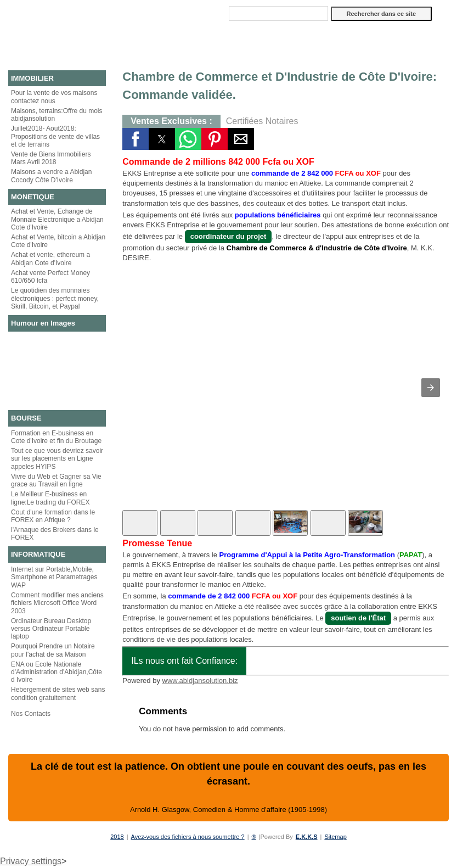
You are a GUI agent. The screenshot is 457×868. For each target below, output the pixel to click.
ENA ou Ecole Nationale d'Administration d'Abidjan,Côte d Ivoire (57, 672)
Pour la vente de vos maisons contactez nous (54, 97)
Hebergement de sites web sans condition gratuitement (58, 693)
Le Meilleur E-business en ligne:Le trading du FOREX (50, 498)
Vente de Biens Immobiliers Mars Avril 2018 (51, 158)
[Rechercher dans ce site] (278, 13)
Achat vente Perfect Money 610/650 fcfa (50, 277)
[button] (136, 139)
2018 (117, 837)
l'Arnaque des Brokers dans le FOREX (55, 534)
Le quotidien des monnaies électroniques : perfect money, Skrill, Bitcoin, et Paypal (55, 298)
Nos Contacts (31, 714)
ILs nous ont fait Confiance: (184, 661)
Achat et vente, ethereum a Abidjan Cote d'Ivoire (50, 259)
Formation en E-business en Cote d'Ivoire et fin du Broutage (56, 437)
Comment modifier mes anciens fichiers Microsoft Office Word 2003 (57, 603)
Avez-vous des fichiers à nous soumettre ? (188, 837)
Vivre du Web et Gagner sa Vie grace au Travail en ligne (56, 480)
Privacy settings (31, 861)
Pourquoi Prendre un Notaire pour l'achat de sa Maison (53, 650)
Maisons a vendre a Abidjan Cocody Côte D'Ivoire (51, 176)
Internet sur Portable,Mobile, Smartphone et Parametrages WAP (54, 577)
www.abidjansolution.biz (200, 681)
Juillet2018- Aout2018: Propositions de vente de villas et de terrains (55, 136)
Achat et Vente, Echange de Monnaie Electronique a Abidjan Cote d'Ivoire (57, 219)
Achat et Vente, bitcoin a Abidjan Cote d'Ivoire (58, 241)
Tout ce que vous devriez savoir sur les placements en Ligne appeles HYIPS (57, 459)
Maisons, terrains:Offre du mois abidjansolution (57, 115)
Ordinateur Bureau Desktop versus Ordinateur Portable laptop (51, 629)
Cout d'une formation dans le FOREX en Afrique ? (53, 516)
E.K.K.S (307, 837)
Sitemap (335, 837)
